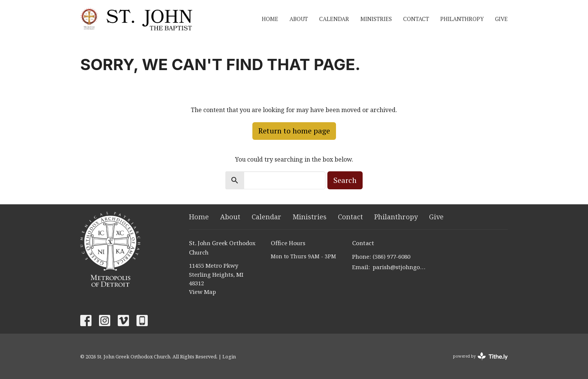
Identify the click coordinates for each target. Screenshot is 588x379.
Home (270, 19)
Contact (416, 19)
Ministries (376, 19)
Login (229, 357)
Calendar (334, 19)
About (299, 19)
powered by (480, 356)
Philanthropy (462, 19)
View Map (202, 292)
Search (345, 180)
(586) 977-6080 (391, 256)
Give (501, 19)
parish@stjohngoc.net (400, 267)
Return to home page (294, 131)
